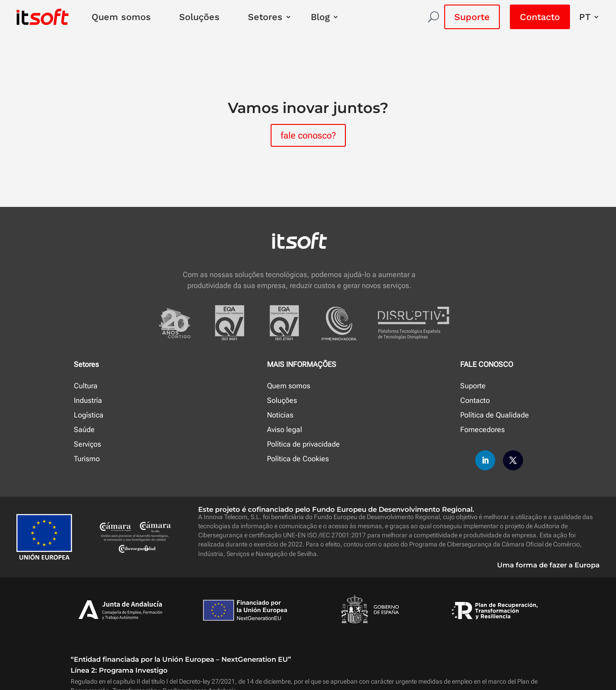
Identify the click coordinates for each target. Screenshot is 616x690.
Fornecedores (483, 430)
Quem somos (121, 17)
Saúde (84, 430)
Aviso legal (285, 430)
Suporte (472, 17)
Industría (88, 400)
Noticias (280, 415)
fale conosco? (308, 135)
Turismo (87, 459)
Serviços (87, 444)
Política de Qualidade (495, 415)
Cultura (86, 386)
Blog (320, 17)
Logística (89, 415)
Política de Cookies (298, 459)
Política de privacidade (303, 444)
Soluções (199, 17)
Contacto (540, 17)
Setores (265, 17)
